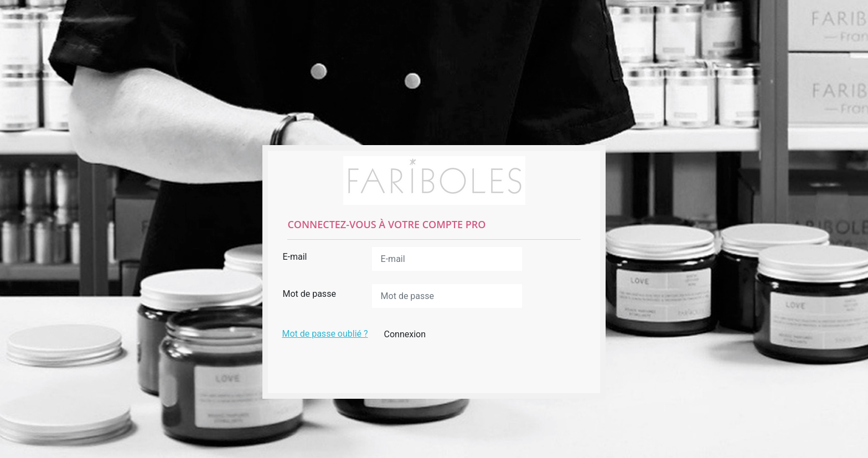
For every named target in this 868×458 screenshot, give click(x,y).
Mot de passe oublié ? (325, 334)
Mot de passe (309, 294)
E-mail (294, 257)
